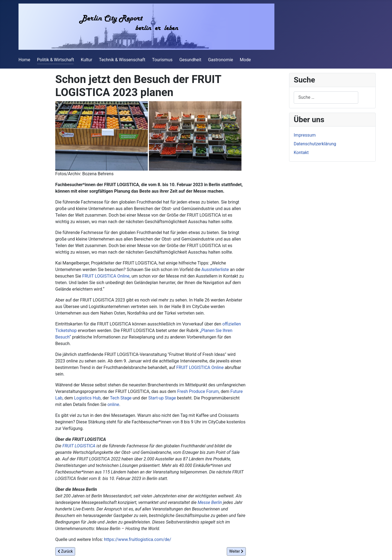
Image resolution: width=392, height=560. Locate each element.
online (113, 404)
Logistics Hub (87, 398)
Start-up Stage (162, 398)
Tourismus (162, 60)
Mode (245, 60)
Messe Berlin (210, 502)
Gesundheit (190, 60)
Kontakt (301, 153)
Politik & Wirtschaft (56, 60)
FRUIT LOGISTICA (79, 446)
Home (24, 60)
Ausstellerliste (215, 270)
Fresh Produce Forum (198, 391)
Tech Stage (121, 398)
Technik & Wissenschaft (122, 60)
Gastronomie (220, 60)
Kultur (87, 60)
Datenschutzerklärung (315, 144)
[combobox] (326, 98)
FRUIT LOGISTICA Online (106, 276)
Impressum (305, 135)
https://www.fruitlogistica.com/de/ (138, 539)
